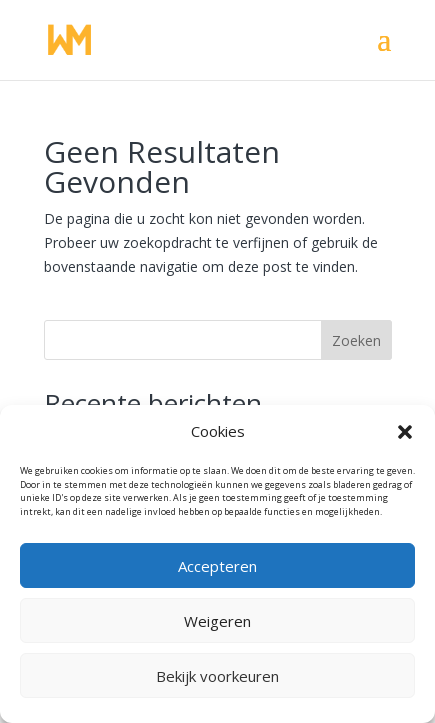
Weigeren (217, 621)
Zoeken (356, 340)
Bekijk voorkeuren (217, 676)
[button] (405, 432)
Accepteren (217, 566)
